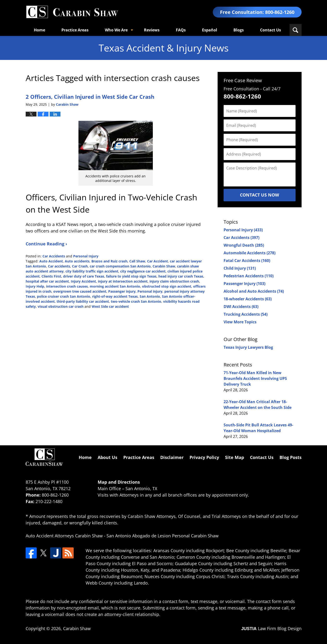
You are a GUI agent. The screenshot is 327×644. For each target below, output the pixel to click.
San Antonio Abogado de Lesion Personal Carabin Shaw (163, 536)
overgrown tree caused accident (80, 291)
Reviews (152, 30)
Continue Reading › (46, 244)
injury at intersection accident (123, 281)
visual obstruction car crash (61, 306)
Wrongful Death (244, 245)
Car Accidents (54, 256)
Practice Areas (75, 30)
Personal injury (150, 291)
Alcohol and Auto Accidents (254, 291)
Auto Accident (51, 261)
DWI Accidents (241, 307)
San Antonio (150, 296)
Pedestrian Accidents (249, 276)
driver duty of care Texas (84, 276)
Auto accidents (77, 261)
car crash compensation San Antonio (120, 266)
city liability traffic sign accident (92, 271)
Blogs (239, 30)
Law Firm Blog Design (271, 628)
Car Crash (80, 266)
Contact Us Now (259, 195)
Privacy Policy (204, 457)
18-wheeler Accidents (248, 299)
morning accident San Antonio (115, 286)
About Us (107, 457)
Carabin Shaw (164, 266)
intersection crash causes (67, 286)
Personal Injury (86, 256)
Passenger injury (122, 291)
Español (210, 30)
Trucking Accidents (246, 314)
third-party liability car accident (83, 301)
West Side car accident (110, 306)
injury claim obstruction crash (174, 281)
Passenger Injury (244, 284)
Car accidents (59, 266)
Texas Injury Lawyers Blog (248, 347)
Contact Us (271, 30)
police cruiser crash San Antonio (64, 296)
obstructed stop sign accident (167, 286)
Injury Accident (83, 281)
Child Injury (240, 268)
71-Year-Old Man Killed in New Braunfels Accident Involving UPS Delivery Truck (255, 378)
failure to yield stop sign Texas (131, 276)
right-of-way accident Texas (115, 296)
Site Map (235, 457)
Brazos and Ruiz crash (109, 261)
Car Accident (158, 261)
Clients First (51, 276)
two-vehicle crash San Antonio (136, 301)
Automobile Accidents (250, 253)
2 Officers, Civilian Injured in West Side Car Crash (90, 97)
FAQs (181, 30)
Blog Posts (291, 457)
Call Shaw (137, 261)
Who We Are (116, 30)
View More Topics (240, 322)
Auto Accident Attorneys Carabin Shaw (64, 536)
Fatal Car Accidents (247, 261)
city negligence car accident (143, 271)
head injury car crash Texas (181, 276)
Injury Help (35, 286)
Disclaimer (172, 457)
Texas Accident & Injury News (72, 12)
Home (39, 30)
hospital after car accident (47, 281)
